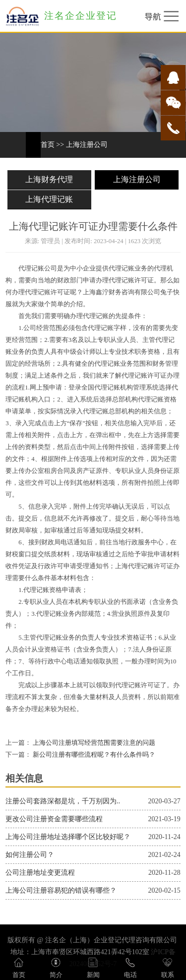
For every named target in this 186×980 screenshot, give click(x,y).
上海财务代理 (49, 179)
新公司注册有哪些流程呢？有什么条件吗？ (93, 755)
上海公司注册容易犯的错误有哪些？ (61, 890)
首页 (48, 145)
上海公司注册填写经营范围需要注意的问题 (93, 743)
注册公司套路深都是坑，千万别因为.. (63, 801)
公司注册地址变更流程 (40, 873)
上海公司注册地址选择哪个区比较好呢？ (68, 837)
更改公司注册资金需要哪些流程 (54, 819)
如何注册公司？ (30, 855)
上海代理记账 (49, 199)
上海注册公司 (87, 145)
